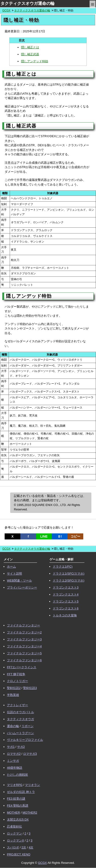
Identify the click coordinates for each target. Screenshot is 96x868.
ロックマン (14, 833)
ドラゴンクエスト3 (66, 587)
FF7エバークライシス (22, 667)
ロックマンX (15, 840)
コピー (75, 536)
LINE (44, 536)
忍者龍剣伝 (14, 826)
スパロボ (13, 847)
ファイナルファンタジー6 (24, 660)
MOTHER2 (30, 813)
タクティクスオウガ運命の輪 (28, 3)
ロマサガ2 (14, 754)
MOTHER (13, 813)
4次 (31, 847)
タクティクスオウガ (20, 719)
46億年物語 (15, 768)
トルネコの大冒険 (65, 615)
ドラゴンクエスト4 (66, 594)
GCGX (6, 10)
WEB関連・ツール (19, 580)
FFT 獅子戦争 (16, 674)
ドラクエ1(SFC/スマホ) (69, 574)
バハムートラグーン (20, 733)
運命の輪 (13, 726)
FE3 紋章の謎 (16, 799)
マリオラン (33, 785)
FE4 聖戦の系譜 (18, 806)
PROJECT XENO (19, 854)
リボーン (28, 726)
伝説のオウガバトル (20, 712)
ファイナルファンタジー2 (24, 632)
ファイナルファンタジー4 (24, 646)
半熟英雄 (13, 695)
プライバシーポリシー (22, 587)
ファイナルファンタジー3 (24, 639)
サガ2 (21, 747)
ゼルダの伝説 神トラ (21, 792)
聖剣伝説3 (30, 688)
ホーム (11, 567)
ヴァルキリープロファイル (25, 740)
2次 (24, 847)
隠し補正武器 (30, 54)
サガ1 (11, 747)
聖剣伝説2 (14, 688)
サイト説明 (14, 574)
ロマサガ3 (30, 754)
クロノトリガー (17, 681)
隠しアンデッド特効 (35, 61)
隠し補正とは (30, 47)
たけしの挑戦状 (17, 775)
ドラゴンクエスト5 (66, 601)
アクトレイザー (17, 705)
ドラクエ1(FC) (63, 567)
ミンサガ (13, 761)
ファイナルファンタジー (23, 625)
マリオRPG (15, 785)
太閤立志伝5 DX (18, 820)
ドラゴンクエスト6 (66, 608)
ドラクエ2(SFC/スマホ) (69, 580)
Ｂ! (60, 536)
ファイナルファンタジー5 (24, 653)
